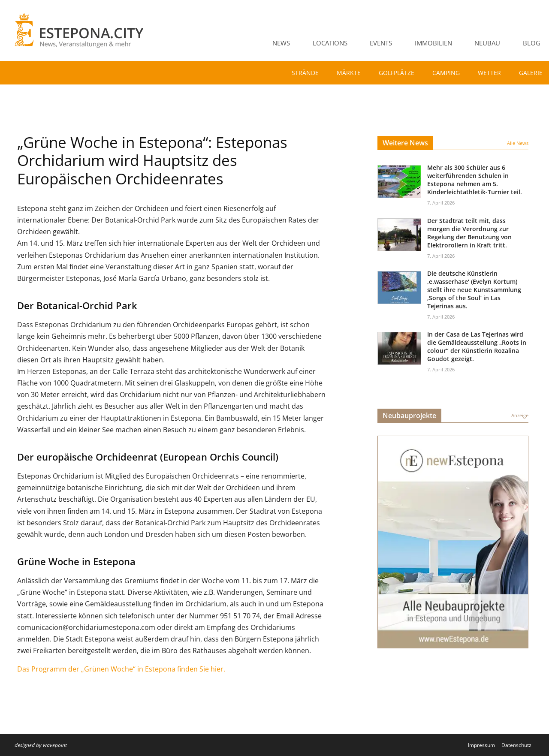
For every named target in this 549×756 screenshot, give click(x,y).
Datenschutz (516, 745)
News (281, 43)
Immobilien (433, 43)
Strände (305, 73)
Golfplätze (397, 73)
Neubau (487, 43)
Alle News (518, 143)
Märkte (349, 73)
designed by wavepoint (41, 745)
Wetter (489, 73)
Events (381, 43)
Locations (330, 43)
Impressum (481, 745)
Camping (446, 73)
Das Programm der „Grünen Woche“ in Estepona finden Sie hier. (121, 669)
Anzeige (520, 415)
